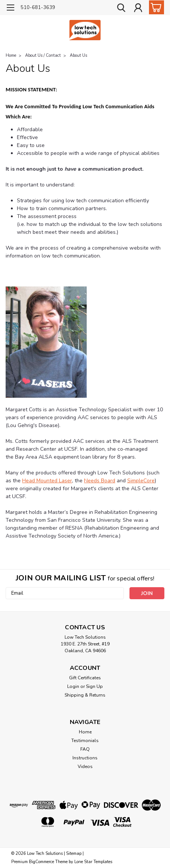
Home (11, 55)
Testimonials (85, 741)
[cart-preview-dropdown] (155, 7)
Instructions (85, 758)
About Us (78, 55)
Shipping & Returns (85, 695)
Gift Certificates (85, 678)
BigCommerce (41, 862)
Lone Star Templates (93, 862)
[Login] (138, 9)
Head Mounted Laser (47, 481)
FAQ (85, 749)
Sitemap (74, 854)
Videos (85, 767)
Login (73, 686)
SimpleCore (141, 481)
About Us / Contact (43, 55)
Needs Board (100, 481)
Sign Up (94, 686)
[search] (121, 9)
